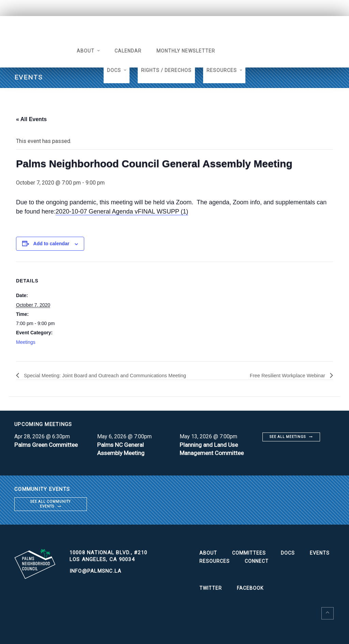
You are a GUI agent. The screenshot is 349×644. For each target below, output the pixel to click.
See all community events (50, 504)
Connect (257, 561)
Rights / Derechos (166, 70)
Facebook (250, 588)
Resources (222, 70)
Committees (249, 553)
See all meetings (288, 437)
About (78, 51)
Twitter (211, 588)
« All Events (31, 119)
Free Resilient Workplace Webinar (284, 375)
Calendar (120, 51)
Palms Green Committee (48, 445)
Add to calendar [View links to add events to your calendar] (51, 244)
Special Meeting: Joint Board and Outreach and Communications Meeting (112, 375)
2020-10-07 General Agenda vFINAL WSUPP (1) (122, 211)
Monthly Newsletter (178, 51)
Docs (114, 70)
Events (320, 553)
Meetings (26, 342)
